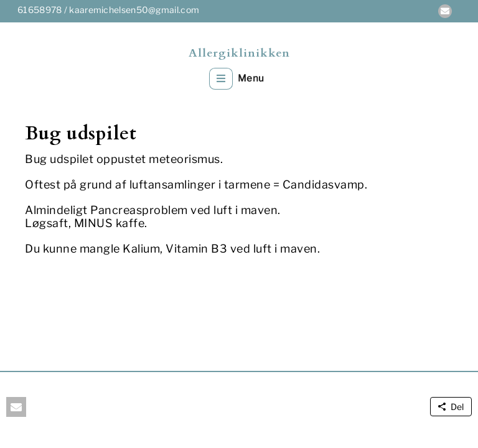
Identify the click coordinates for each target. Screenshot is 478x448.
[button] (445, 11)
